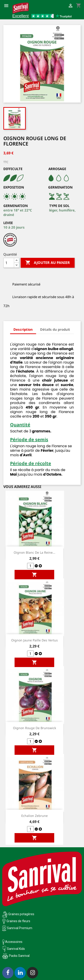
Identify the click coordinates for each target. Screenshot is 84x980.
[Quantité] (9, 263)
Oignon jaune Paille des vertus (34, 640)
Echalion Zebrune (34, 816)
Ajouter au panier (48, 263)
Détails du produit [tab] (55, 329)
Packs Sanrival (19, 956)
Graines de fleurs (18, 921)
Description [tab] (23, 329)
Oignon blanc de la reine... (34, 552)
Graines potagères (21, 914)
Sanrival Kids (16, 949)
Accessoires (12, 942)
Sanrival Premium (20, 928)
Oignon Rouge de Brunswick (34, 728)
